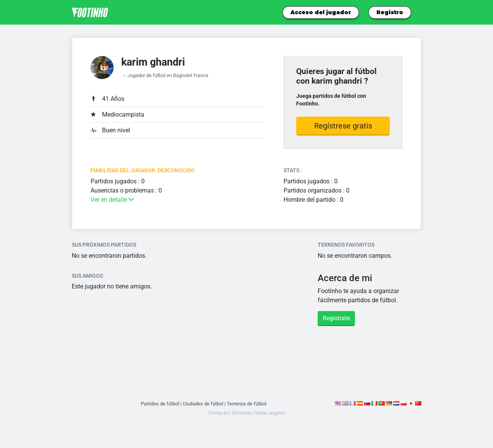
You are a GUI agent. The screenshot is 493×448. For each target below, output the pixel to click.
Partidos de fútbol (160, 404)
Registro (390, 12)
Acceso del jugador (321, 12)
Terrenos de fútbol (247, 404)
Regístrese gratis (343, 126)
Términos (242, 413)
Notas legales (270, 413)
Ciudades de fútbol (203, 404)
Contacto (218, 413)
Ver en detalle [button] (112, 200)
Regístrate (336, 318)
